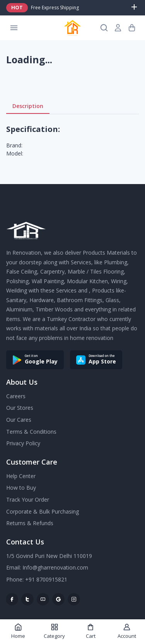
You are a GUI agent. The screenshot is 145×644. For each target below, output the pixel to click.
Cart (91, 631)
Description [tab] (28, 106)
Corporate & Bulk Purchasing (43, 511)
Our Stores (20, 408)
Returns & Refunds (30, 523)
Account (127, 631)
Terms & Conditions (31, 432)
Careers (16, 396)
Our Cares (19, 420)
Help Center (21, 476)
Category (54, 631)
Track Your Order (28, 499)
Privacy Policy (23, 443)
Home (18, 631)
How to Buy (21, 488)
